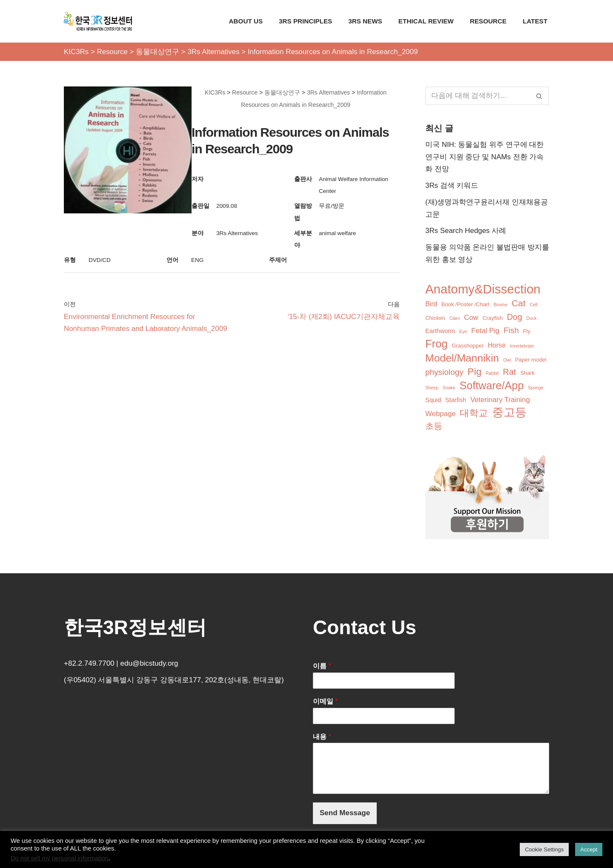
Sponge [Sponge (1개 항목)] (536, 388)
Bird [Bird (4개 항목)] (431, 305)
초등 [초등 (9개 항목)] (434, 427)
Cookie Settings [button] (544, 849)
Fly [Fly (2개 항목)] (527, 332)
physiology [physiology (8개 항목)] (444, 373)
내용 (322, 737)
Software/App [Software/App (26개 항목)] (492, 386)
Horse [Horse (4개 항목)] (497, 346)
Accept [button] (589, 849)
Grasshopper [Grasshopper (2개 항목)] (468, 346)
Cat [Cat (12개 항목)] (519, 304)
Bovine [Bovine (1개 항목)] (501, 305)
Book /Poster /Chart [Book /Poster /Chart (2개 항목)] (465, 305)
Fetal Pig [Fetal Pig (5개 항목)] (485, 332)
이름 (322, 667)
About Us (245, 21)
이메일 (325, 703)
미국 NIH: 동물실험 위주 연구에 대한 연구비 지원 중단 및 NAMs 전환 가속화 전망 (485, 157)
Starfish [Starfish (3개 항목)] (456, 401)
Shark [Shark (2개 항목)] (527, 374)
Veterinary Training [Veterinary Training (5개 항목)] (500, 401)
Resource (488, 21)
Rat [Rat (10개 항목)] (509, 373)
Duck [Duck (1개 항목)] (531, 319)
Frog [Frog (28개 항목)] (436, 345)
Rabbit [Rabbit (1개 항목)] (492, 374)
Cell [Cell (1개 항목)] (533, 305)
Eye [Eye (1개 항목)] (463, 332)
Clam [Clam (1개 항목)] (455, 319)
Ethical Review (425, 21)
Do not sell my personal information (60, 858)
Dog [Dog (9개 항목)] (515, 318)
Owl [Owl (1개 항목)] (507, 361)
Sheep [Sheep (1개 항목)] (432, 388)
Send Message (345, 814)
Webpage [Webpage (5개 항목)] (441, 415)
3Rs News (364, 21)
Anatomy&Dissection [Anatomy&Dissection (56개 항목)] (483, 290)
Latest (535, 21)
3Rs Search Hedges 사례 (466, 231)
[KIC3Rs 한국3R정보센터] (98, 21)
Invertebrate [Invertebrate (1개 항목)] (522, 347)
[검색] (478, 96)
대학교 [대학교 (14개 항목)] (474, 414)
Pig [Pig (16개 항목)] (474, 372)
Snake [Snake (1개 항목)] (449, 388)
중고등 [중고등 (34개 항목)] (509, 413)
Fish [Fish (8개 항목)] (511, 331)
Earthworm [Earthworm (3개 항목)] (440, 332)
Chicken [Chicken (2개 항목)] (435, 319)
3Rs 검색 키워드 (452, 186)
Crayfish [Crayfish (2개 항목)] (493, 319)
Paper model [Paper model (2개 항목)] (531, 361)
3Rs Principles (305, 21)
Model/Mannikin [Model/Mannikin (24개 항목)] (462, 359)
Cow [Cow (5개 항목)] (471, 318)
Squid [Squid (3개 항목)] (433, 401)
